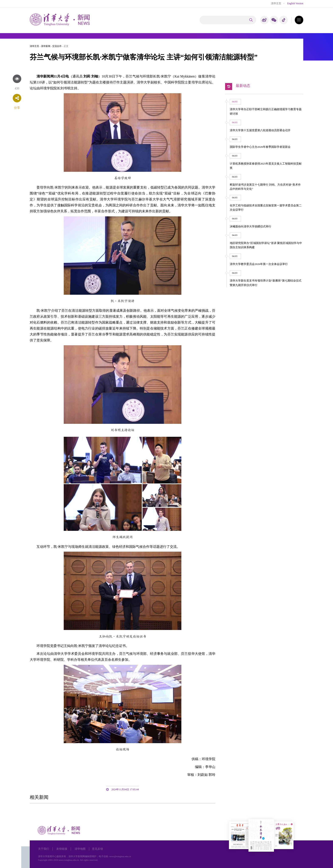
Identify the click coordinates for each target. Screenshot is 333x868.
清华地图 (80, 849)
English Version (295, 3)
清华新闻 (46, 46)
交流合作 (57, 46)
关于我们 (44, 849)
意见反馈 (97, 849)
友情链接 (62, 849)
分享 (17, 108)
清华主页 (276, 3)
